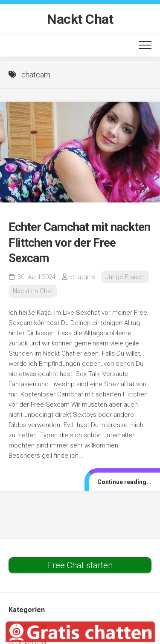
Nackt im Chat (33, 291)
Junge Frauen (125, 277)
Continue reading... (124, 482)
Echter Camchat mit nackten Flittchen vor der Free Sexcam (79, 242)
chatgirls (83, 277)
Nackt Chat (80, 19)
